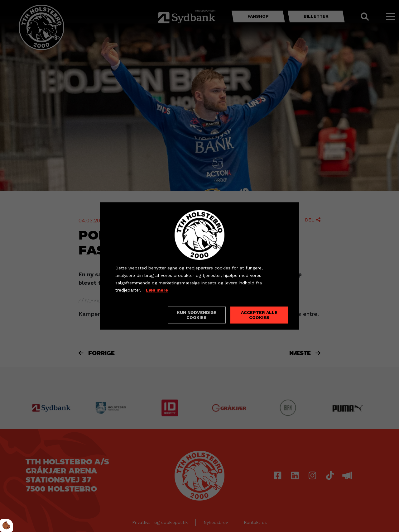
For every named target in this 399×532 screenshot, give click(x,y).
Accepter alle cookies (259, 315)
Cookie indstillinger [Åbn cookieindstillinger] (137, 315)
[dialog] (199, 266)
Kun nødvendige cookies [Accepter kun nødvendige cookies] (197, 315)
